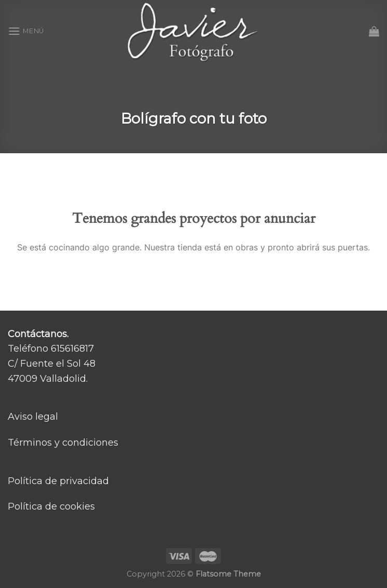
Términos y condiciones (63, 443)
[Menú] (26, 31)
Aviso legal (33, 417)
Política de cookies (51, 506)
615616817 (72, 349)
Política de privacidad (58, 481)
